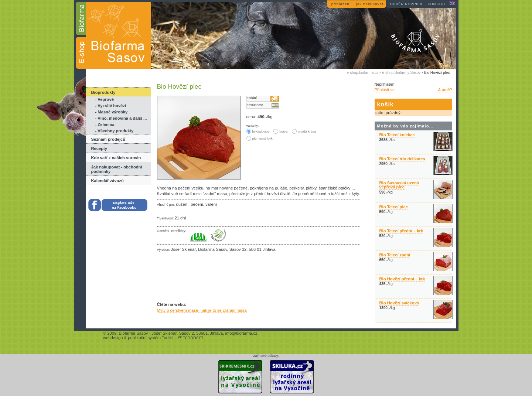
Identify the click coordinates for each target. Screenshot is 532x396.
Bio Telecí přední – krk (401, 231)
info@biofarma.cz (241, 333)
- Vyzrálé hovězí (111, 106)
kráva (280, 132)
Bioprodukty (103, 92)
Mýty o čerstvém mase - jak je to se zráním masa (202, 310)
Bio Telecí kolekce (397, 135)
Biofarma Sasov (133, 333)
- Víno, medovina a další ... (121, 118)
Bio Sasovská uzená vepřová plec (399, 185)
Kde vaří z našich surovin (116, 158)
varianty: (253, 126)
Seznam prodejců (108, 139)
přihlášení (341, 4)
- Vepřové (105, 99)
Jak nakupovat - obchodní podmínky (117, 169)
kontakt (437, 4)
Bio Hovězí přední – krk (402, 279)
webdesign (113, 338)
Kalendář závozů (108, 181)
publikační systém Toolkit (151, 338)
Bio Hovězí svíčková (399, 303)
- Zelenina (105, 124)
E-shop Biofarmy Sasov (401, 73)
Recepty (99, 148)
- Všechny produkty (115, 131)
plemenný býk (260, 139)
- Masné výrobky (112, 112)
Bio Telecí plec (394, 207)
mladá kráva (304, 132)
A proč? (445, 90)
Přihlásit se (385, 90)
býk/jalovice (258, 132)
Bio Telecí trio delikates (402, 159)
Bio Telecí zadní (395, 255)
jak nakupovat (370, 4)
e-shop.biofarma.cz (363, 73)
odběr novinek (406, 4)
